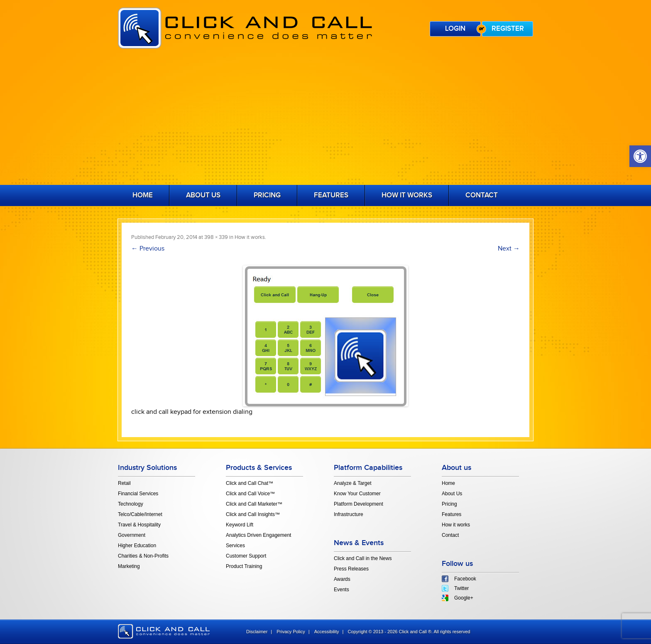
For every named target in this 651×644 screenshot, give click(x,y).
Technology (131, 504)
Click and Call (245, 28)
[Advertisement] (325, 118)
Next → (509, 249)
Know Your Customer (357, 494)
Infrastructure (349, 514)
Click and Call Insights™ (253, 514)
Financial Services (138, 494)
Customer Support (246, 556)
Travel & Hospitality (139, 525)
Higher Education (137, 546)
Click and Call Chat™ (250, 483)
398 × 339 (216, 237)
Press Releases (351, 569)
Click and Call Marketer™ (254, 504)
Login (455, 29)
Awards (342, 579)
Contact (482, 195)
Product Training (244, 566)
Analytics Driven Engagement (258, 535)
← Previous (148, 249)
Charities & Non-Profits (143, 556)
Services (235, 546)
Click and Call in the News (363, 558)
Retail (124, 483)
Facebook (465, 579)
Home (143, 195)
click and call (164, 631)
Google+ (464, 598)
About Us (203, 195)
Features (331, 195)
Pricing (267, 195)
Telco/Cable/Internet (140, 514)
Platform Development (359, 504)
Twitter (461, 588)
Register (508, 29)
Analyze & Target (353, 483)
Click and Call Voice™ (250, 494)
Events (341, 590)
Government (132, 535)
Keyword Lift (240, 525)
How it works (407, 195)
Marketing (129, 566)
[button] (640, 156)
